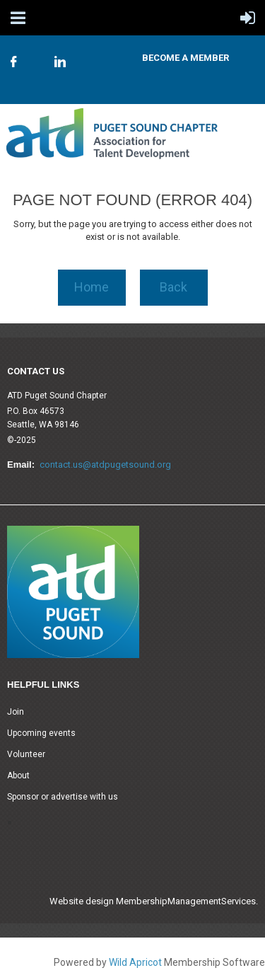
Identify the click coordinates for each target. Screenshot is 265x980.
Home (92, 287)
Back (173, 287)
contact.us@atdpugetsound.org (105, 465)
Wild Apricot (135, 962)
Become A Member (185, 58)
